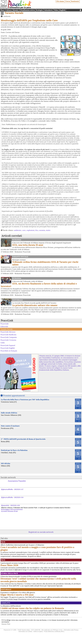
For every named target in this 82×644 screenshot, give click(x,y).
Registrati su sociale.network (41, 532)
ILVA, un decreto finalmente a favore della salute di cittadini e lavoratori (39, 285)
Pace (2, 10)
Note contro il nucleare (10, 426)
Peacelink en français (9, 351)
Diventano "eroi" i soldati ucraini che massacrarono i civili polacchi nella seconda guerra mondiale (38, 580)
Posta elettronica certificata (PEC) (54, 631)
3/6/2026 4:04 (19, 497)
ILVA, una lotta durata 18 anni (28, 245)
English (62, 10)
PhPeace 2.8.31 (58, 630)
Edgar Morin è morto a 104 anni (17, 595)
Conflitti (5, 603)
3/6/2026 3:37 (19, 489)
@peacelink (5, 505)
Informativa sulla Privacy (71, 630)
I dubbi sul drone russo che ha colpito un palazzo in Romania (32, 608)
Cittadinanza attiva (27, 10)
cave (24, 230)
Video (56, 10)
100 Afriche (6, 463)
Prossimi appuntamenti (14, 396)
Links (3, 343)
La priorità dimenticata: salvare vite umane (35, 305)
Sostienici (75, 1)
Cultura (8, 10)
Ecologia (39, 10)
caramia (42, 230)
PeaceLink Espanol (8, 345)
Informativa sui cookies (25, 631)
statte (48, 230)
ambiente (18, 230)
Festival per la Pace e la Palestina (14, 450)
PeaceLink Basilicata (8, 334)
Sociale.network (8, 477)
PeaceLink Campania (9, 337)
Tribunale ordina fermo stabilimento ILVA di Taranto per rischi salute (45, 263)
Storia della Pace (9, 573)
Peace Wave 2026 (9, 565)
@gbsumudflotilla (7, 489)
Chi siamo (60, 1)
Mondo (15, 10)
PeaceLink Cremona (8, 340)
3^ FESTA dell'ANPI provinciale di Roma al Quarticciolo (23, 439)
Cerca (68, 1)
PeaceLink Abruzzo (8, 332)
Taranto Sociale (14, 13)
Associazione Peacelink (17, 481)
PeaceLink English (8, 348)
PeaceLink (7, 320)
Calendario (48, 10)
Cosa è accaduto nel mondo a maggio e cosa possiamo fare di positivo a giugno (37, 549)
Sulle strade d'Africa (9, 413)
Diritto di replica (38, 631)
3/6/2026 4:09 (15, 505)
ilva (37, 230)
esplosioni (30, 230)
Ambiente (7, 16)
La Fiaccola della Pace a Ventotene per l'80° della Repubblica (25, 400)
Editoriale (17, 300)
